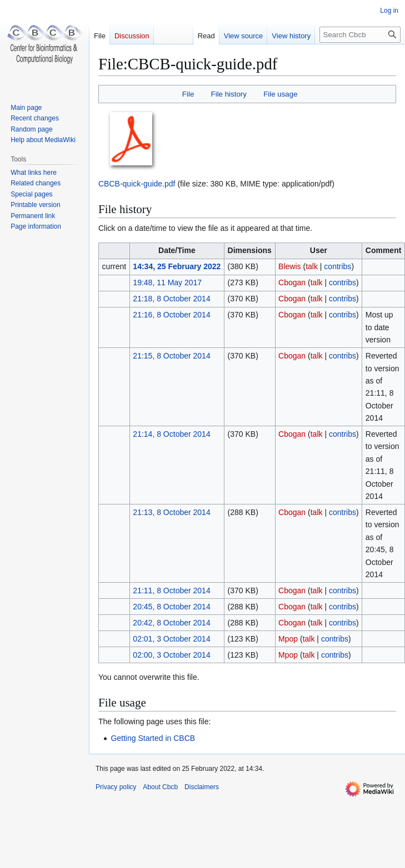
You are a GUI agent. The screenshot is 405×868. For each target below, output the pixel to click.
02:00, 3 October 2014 (171, 655)
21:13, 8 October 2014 (171, 512)
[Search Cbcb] (360, 35)
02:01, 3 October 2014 (171, 639)
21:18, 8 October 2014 (171, 299)
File (188, 94)
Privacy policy (116, 787)
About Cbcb (160, 787)
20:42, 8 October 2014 (171, 623)
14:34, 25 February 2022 (177, 266)
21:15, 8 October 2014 (171, 356)
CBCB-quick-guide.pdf (137, 184)
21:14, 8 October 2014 (171, 434)
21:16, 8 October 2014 (171, 315)
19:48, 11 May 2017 (167, 282)
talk (312, 266)
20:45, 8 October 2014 (171, 607)
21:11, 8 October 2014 (171, 591)
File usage (280, 94)
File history (229, 94)
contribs (337, 266)
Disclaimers (202, 787)
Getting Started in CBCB (153, 738)
